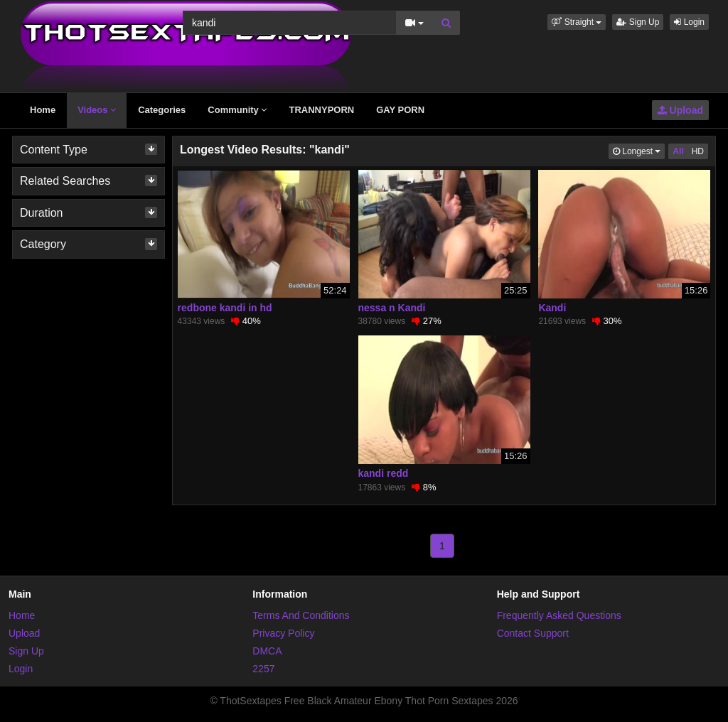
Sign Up (638, 22)
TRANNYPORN (321, 110)
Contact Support (533, 633)
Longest (639, 150)
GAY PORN (400, 110)
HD (698, 151)
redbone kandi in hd (225, 308)
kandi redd (384, 473)
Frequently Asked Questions (559, 615)
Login (689, 22)
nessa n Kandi (392, 308)
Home (43, 110)
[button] (577, 22)
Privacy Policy (283, 633)
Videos (97, 110)
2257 (263, 669)
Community (237, 110)
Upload (680, 110)
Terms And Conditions (301, 615)
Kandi (552, 308)
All (678, 151)
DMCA (267, 651)
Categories (162, 110)
